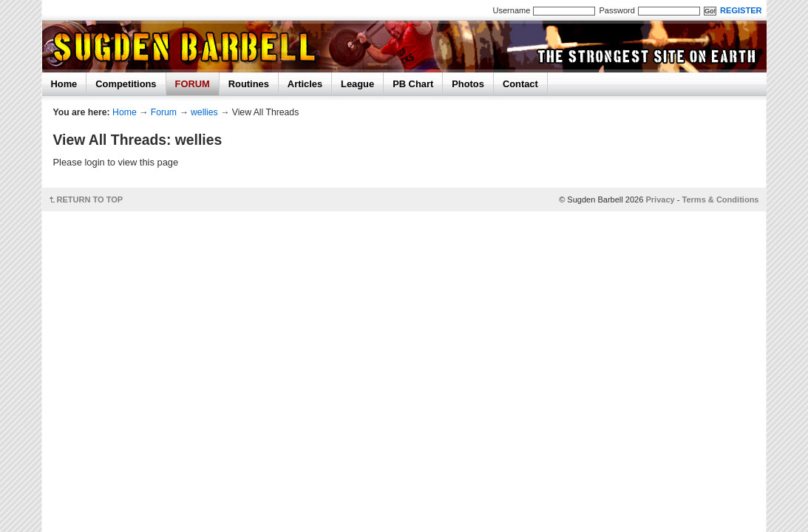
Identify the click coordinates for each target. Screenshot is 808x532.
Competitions (126, 84)
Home (64, 84)
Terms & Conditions (721, 199)
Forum (164, 112)
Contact (520, 84)
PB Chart (413, 84)
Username (512, 10)
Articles (305, 84)
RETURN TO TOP (90, 199)
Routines (249, 84)
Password (617, 10)
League (357, 84)
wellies (204, 112)
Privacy (660, 199)
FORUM (193, 84)
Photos (468, 84)
